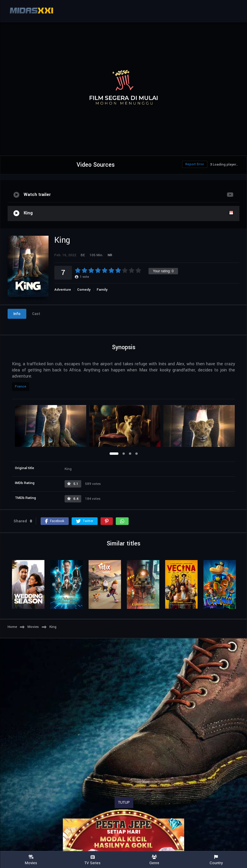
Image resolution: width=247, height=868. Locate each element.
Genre (154, 860)
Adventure (63, 290)
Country (216, 860)
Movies (31, 860)
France (21, 386)
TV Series (93, 860)
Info (17, 314)
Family (102, 290)
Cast (36, 314)
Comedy (84, 290)
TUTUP (124, 802)
